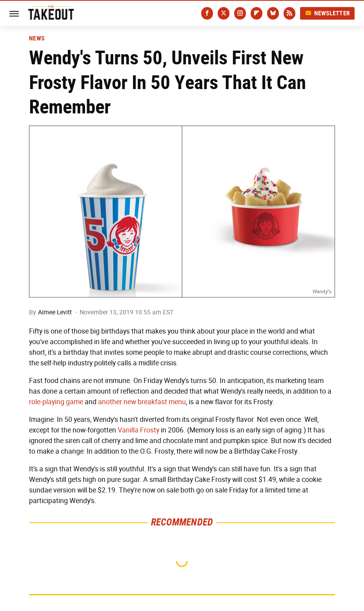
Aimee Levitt (55, 312)
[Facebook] (207, 13)
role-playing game (56, 402)
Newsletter (328, 13)
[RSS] (289, 13)
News (37, 38)
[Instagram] (240, 13)
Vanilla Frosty (138, 430)
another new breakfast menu (142, 402)
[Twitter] (224, 13)
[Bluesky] (273, 13)
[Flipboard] (257, 13)
